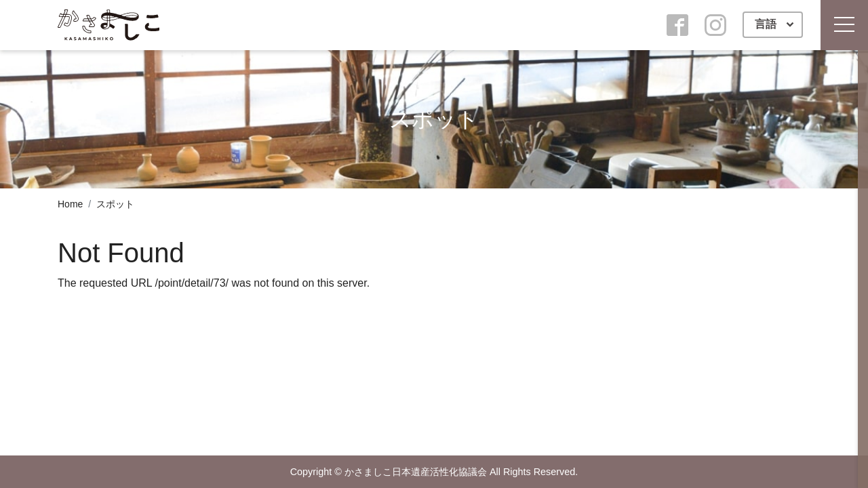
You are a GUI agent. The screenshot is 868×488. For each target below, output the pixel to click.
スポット (115, 204)
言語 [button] (767, 24)
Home (70, 204)
